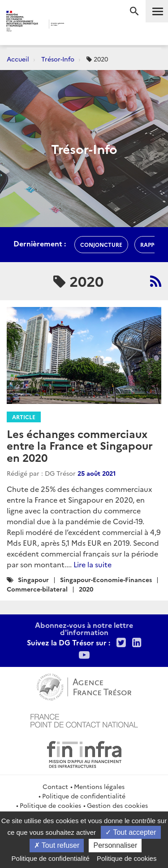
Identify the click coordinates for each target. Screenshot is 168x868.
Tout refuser (57, 845)
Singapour (33, 579)
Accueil (18, 59)
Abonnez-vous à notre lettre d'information (84, 628)
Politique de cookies (50, 805)
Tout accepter (131, 832)
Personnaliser (115, 845)
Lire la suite (93, 564)
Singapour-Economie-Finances (106, 579)
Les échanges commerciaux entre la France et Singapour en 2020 (80, 445)
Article (24, 417)
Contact (55, 786)
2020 (86, 589)
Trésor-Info (58, 59)
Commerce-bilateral (37, 589)
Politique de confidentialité (84, 796)
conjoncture (101, 244)
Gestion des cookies (117, 805)
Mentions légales (99, 786)
